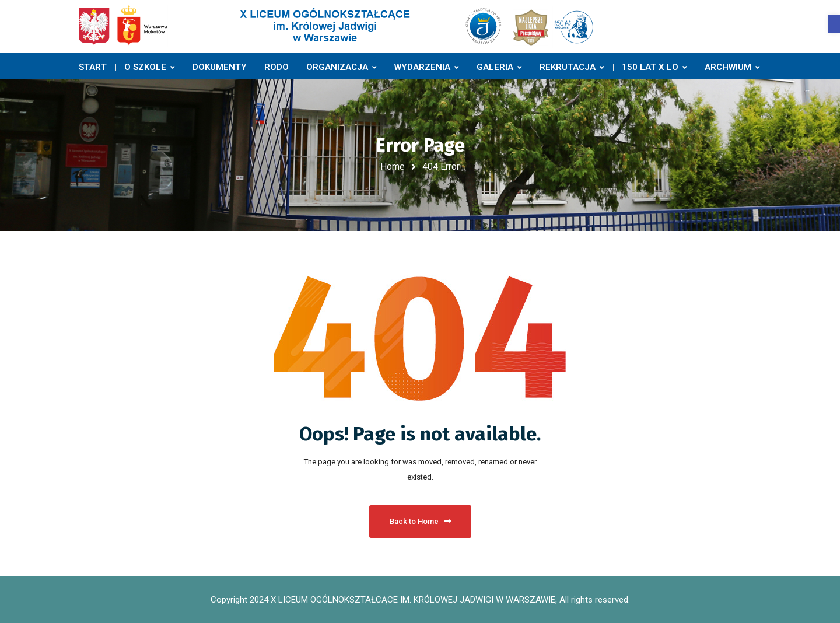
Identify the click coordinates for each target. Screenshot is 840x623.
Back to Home (420, 521)
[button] (834, 24)
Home (393, 167)
